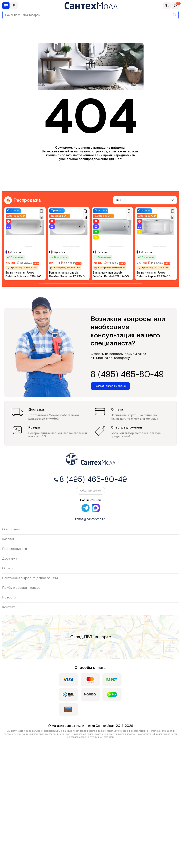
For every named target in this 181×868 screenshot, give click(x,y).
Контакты (10, 607)
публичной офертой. (102, 737)
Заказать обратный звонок (110, 386)
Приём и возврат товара (21, 588)
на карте (102, 637)
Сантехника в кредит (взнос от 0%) (30, 578)
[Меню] (6, 6)
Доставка (10, 559)
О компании (11, 529)
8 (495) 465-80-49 (127, 375)
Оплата (8, 568)
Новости (9, 598)
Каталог (8, 539)
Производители (15, 549)
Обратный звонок (90, 491)
